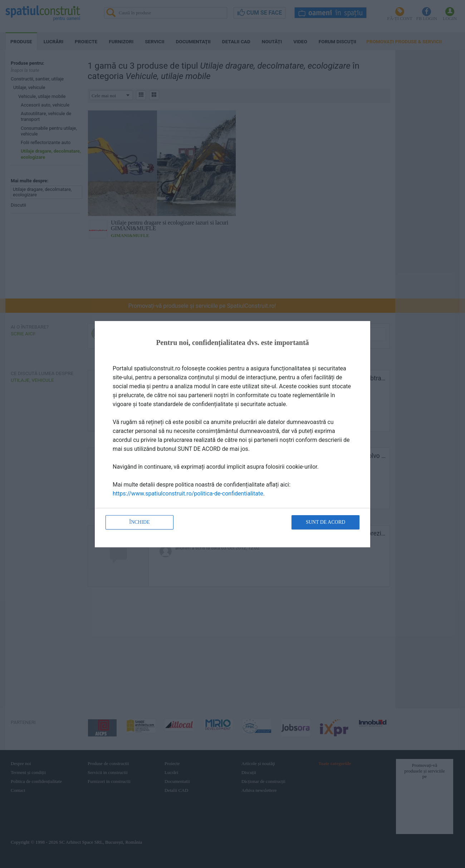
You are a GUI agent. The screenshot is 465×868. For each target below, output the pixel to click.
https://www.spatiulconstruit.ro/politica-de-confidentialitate (188, 494)
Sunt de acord (325, 522)
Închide (139, 522)
